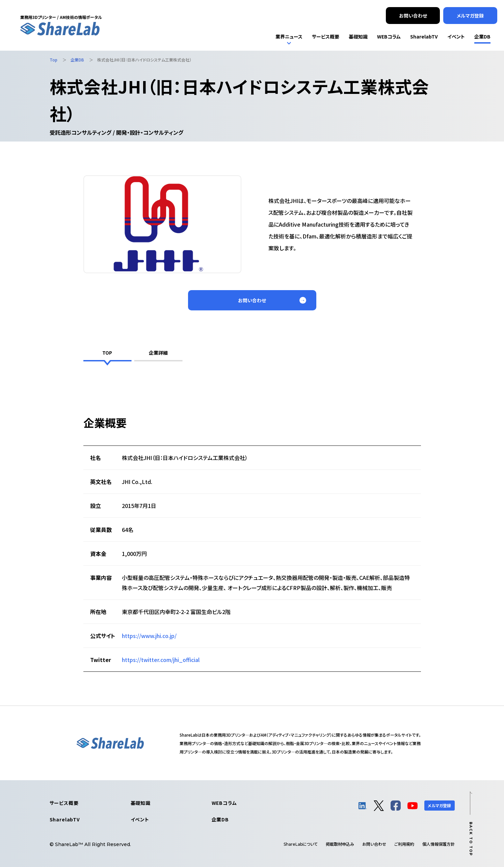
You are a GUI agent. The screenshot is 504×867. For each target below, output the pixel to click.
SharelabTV (65, 819)
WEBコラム (224, 803)
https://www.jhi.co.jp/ (149, 636)
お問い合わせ (374, 844)
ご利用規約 (404, 844)
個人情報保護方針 (439, 844)
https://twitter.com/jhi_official (161, 660)
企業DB (220, 819)
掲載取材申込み (340, 844)
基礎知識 (141, 803)
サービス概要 (64, 803)
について (301, 844)
